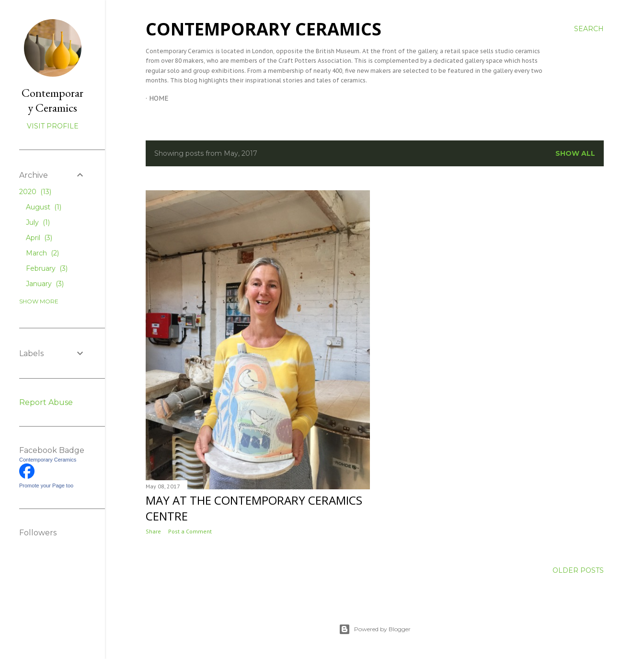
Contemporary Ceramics (264, 29)
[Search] (589, 29)
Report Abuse (46, 402)
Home (159, 98)
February (47, 268)
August (44, 207)
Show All (575, 153)
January (45, 284)
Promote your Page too (46, 486)
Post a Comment (190, 531)
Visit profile (53, 126)
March (42, 253)
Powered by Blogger (375, 629)
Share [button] (153, 531)
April (39, 238)
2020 (35, 192)
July (38, 222)
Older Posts (578, 570)
